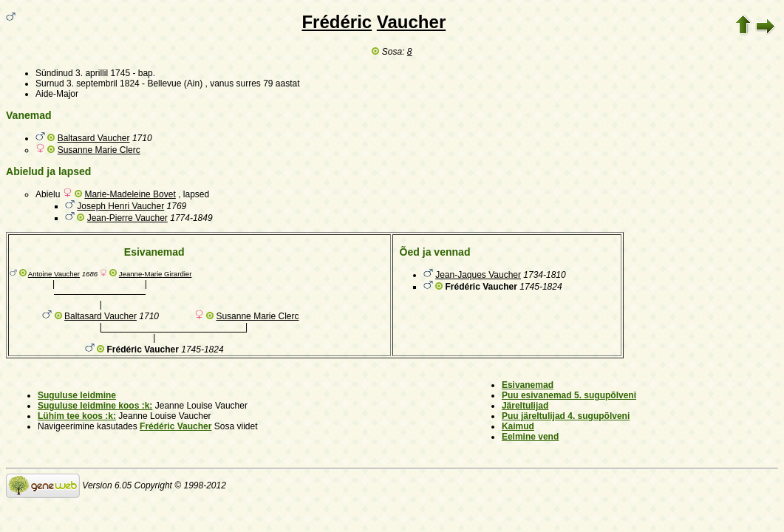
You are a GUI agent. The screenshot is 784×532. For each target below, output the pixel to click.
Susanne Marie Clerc (99, 150)
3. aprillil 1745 (103, 73)
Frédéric (337, 22)
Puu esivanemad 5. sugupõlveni (569, 395)
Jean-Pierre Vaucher (127, 218)
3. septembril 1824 (103, 83)
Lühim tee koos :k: (77, 416)
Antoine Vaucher (54, 274)
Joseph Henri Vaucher (120, 206)
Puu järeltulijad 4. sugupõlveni (566, 416)
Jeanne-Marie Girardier (156, 274)
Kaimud (518, 426)
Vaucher (411, 22)
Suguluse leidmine (77, 395)
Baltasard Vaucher (94, 138)
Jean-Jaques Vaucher (478, 275)
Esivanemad (528, 385)
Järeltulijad (525, 406)
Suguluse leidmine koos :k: (95, 406)
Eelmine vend (530, 437)
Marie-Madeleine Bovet (130, 194)
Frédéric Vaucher (175, 426)
